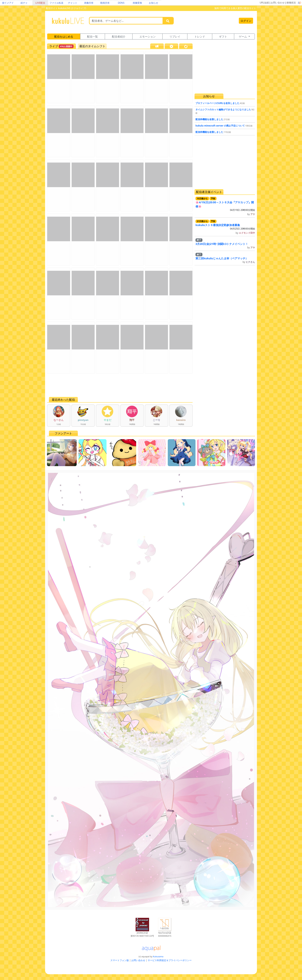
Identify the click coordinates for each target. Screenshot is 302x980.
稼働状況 (291, 3)
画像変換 (137, 3)
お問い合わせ (278, 3)
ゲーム (243, 36)
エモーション (148, 36)
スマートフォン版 (120, 960)
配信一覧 (92, 36)
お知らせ (154, 3)
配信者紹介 (119, 36)
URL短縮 (264, 3)
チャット (73, 3)
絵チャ (24, 3)
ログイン (246, 21)
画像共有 (89, 3)
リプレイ (175, 36)
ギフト (223, 36)
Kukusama (158, 956)
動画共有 (105, 3)
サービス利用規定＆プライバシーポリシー (170, 960)
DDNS (121, 3)
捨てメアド (8, 3)
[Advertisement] (120, 385)
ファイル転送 (56, 3)
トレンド (200, 36)
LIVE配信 (40, 3)
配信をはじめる (64, 36)
